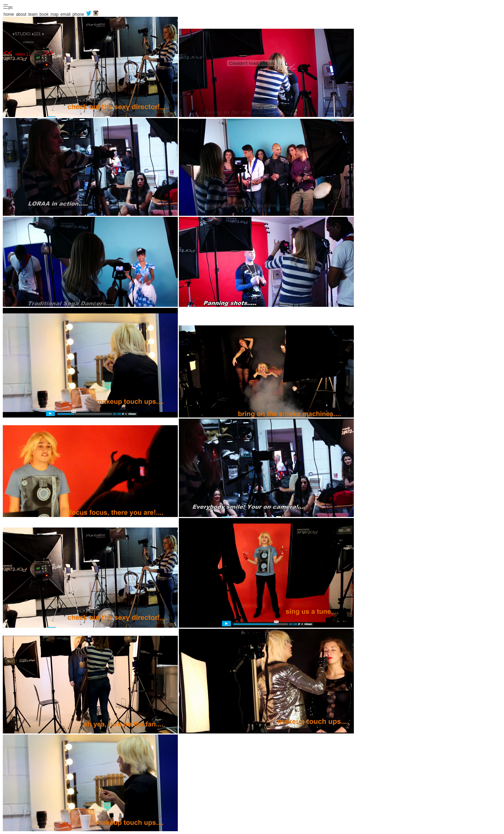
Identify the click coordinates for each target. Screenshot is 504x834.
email (66, 14)
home (9, 14)
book (44, 14)
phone (78, 14)
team (33, 14)
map (54, 14)
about (21, 14)
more (43, 54)
